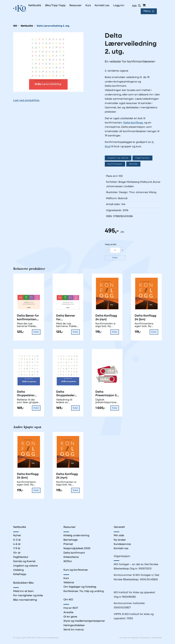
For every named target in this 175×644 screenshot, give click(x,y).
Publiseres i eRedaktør (151, 638)
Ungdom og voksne (118, 158)
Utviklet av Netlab (128, 638)
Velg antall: (111, 245)
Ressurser (70, 527)
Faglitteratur (143, 158)
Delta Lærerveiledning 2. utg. (53, 26)
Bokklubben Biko (23, 583)
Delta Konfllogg (133, 123)
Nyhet (17, 536)
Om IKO (68, 600)
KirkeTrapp (20, 575)
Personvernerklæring (48, 638)
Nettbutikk (27, 26)
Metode (134, 164)
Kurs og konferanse (76, 570)
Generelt (119, 527)
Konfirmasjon (115, 164)
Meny (147, 11)
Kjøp (115, 258)
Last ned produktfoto (26, 101)
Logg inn (119, 6)
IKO (15, 26)
